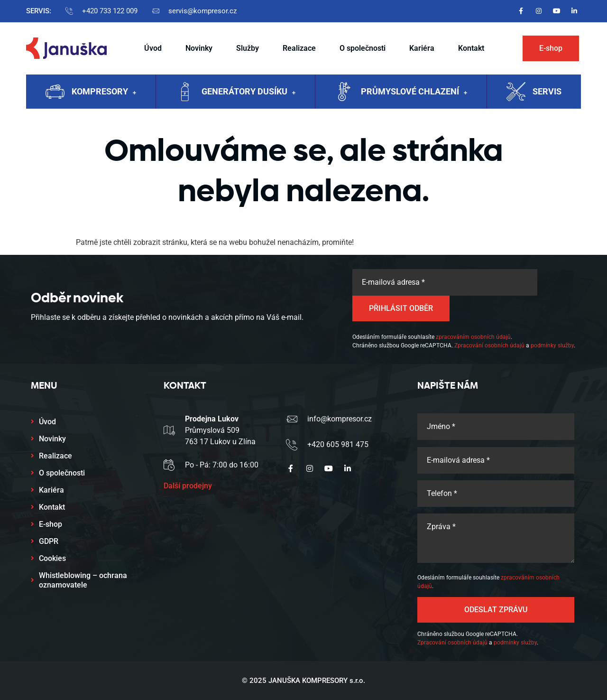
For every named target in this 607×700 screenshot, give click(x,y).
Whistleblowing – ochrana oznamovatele (83, 580)
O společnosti (363, 48)
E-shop (51, 524)
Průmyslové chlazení (414, 93)
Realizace (299, 48)
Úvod (153, 48)
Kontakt (471, 48)
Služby (248, 48)
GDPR (49, 541)
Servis (547, 91)
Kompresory (104, 93)
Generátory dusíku (248, 93)
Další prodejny (188, 486)
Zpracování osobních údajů (489, 345)
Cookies (52, 558)
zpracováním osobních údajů (473, 337)
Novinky (199, 48)
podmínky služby (552, 345)
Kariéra (422, 48)
